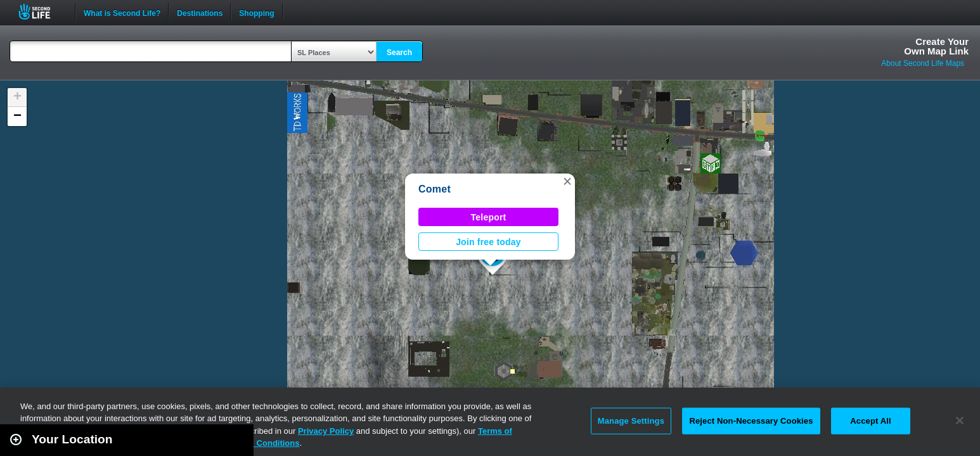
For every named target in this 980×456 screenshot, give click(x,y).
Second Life (42, 12)
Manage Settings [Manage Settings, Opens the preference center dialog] (631, 421)
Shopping (256, 12)
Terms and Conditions (256, 443)
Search (399, 53)
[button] (567, 181)
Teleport (489, 217)
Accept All (870, 421)
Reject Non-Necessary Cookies (751, 421)
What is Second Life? (122, 12)
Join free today (488, 242)
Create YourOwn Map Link (936, 46)
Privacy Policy (326, 431)
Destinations (200, 12)
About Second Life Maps (923, 63)
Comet (435, 189)
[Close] (960, 421)
